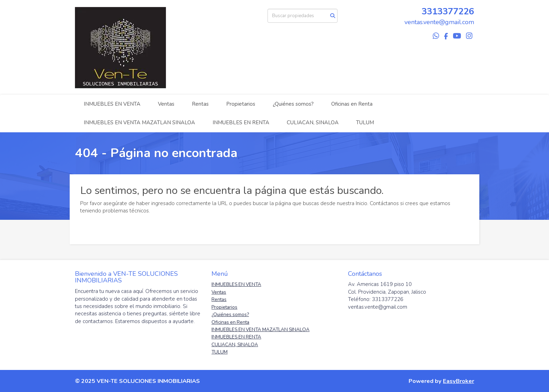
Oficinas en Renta (352, 104)
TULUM (365, 122)
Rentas (200, 104)
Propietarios (241, 104)
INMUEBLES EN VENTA (112, 104)
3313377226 (448, 11)
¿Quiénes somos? (293, 104)
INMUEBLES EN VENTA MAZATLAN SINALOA (139, 122)
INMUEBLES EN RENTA (241, 122)
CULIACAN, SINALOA (313, 122)
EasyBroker (458, 381)
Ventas (166, 104)
